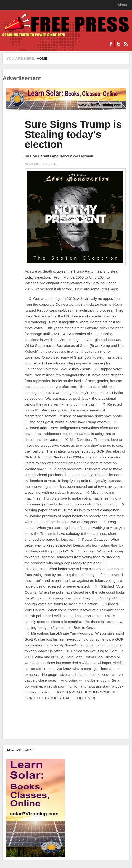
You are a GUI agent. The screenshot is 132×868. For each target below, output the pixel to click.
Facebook (111, 44)
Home (42, 58)
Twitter (118, 44)
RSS (126, 44)
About (122, 5)
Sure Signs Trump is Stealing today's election (73, 134)
